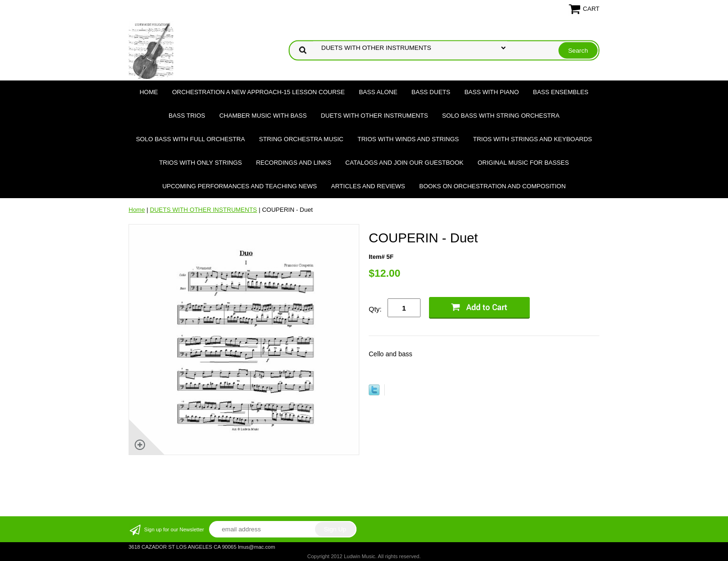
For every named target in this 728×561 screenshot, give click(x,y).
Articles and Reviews (368, 186)
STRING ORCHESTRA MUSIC (301, 139)
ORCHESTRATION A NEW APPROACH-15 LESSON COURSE (258, 92)
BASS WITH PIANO (492, 92)
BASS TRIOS (187, 116)
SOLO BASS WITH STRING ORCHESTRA (501, 116)
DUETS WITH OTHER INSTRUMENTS (374, 116)
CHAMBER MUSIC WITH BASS (263, 116)
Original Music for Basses (523, 163)
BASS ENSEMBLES (561, 92)
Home (149, 92)
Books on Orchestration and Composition (492, 186)
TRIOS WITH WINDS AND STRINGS (408, 139)
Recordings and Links (294, 163)
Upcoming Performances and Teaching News (240, 186)
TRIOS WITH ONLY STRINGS (201, 163)
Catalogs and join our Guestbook (404, 163)
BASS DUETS (431, 92)
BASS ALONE (378, 92)
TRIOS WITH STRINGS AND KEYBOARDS (532, 139)
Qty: (375, 309)
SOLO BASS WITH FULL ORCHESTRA (190, 139)
